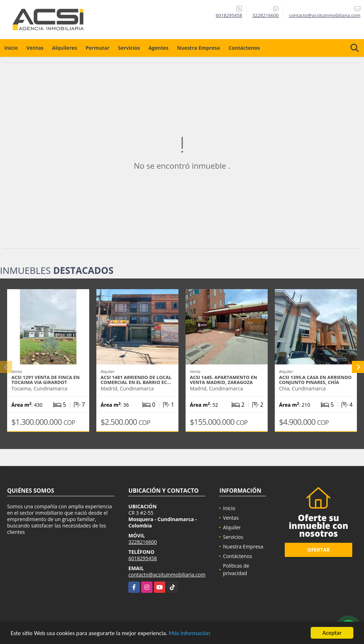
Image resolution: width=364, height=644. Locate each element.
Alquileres (64, 48)
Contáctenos (244, 48)
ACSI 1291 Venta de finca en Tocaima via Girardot (45, 380)
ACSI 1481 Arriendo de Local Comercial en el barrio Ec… (136, 380)
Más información (189, 634)
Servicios (129, 48)
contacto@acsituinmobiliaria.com (167, 575)
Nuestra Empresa (199, 48)
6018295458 (229, 15)
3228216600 (266, 15)
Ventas (35, 48)
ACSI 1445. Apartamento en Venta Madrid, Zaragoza (223, 380)
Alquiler (232, 527)
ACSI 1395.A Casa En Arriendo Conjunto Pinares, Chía (315, 380)
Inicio (11, 48)
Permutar (98, 48)
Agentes (159, 48)
